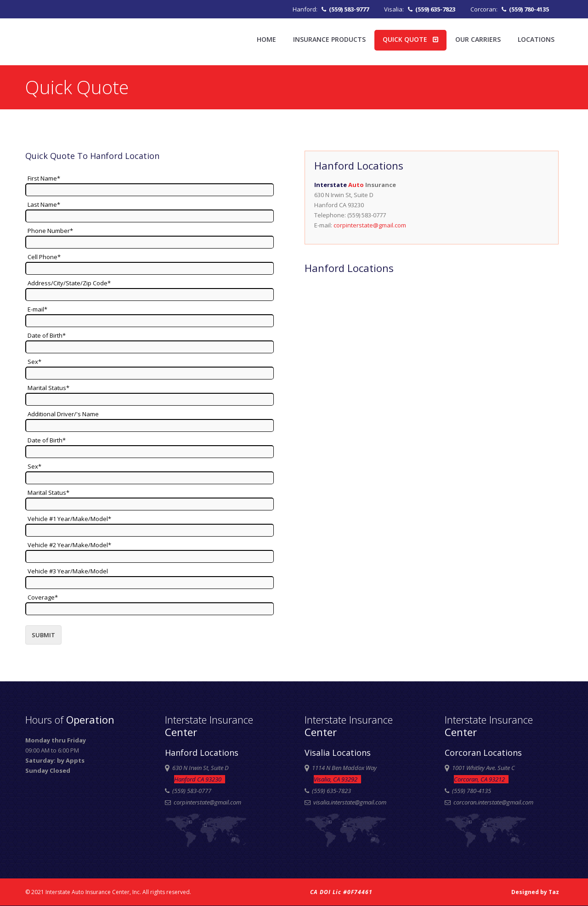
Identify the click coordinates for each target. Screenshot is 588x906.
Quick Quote (410, 39)
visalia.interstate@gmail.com (350, 802)
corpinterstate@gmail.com (370, 225)
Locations (536, 39)
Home (266, 39)
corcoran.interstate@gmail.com (493, 802)
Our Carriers (478, 39)
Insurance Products (329, 39)
